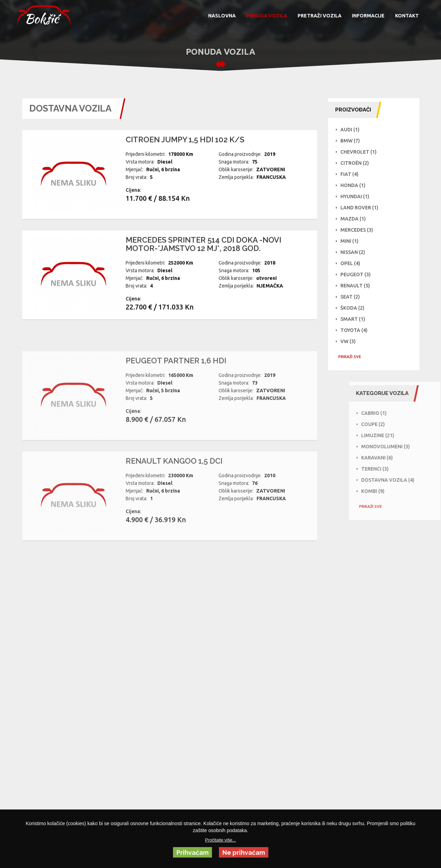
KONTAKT (407, 16)
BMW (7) (354, 141)
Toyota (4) (357, 330)
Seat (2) (354, 297)
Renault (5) (359, 286)
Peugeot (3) (359, 274)
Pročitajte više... (220, 840)
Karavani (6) (400, 458)
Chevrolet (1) (362, 152)
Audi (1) (353, 130)
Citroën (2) (358, 163)
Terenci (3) (398, 469)
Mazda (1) (357, 219)
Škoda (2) (356, 308)
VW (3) (352, 341)
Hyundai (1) (358, 196)
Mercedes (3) (360, 230)
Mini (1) (353, 241)
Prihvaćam (192, 852)
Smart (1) (356, 319)
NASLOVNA (222, 16)
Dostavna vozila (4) (411, 480)
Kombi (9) (396, 491)
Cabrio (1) (397, 413)
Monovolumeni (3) (409, 447)
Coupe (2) (396, 424)
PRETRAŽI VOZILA (320, 16)
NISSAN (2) (356, 252)
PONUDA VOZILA (267, 16)
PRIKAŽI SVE (353, 357)
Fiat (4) (353, 174)
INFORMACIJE (368, 16)
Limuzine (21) (401, 435)
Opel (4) (354, 263)
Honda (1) (356, 185)
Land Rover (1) (363, 208)
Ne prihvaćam (244, 852)
